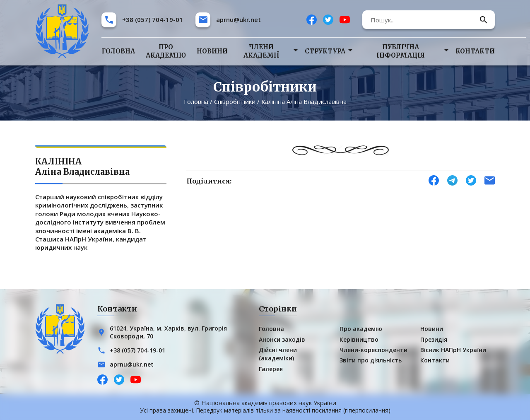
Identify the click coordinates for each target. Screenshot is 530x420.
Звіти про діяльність (371, 360)
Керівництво (359, 339)
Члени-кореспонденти (373, 350)
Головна (118, 51)
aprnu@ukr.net (238, 19)
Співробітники (235, 101)
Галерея (271, 369)
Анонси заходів (282, 339)
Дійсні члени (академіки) (278, 354)
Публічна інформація (401, 51)
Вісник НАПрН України (453, 350)
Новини (212, 51)
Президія (434, 339)
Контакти (475, 51)
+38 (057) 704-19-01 (153, 19)
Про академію (166, 51)
